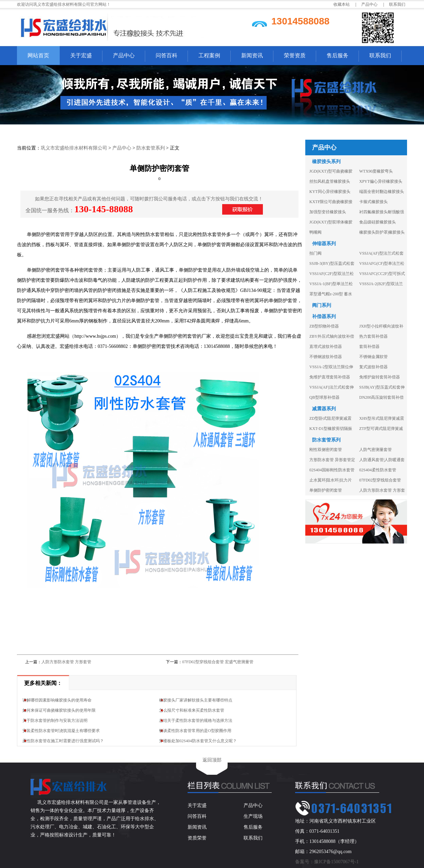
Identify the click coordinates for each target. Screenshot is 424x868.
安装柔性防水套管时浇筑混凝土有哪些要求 (61, 731)
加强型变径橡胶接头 (328, 212)
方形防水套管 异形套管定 (332, 460)
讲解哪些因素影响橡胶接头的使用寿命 (57, 700)
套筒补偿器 (369, 347)
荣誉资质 (295, 55)
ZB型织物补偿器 (324, 326)
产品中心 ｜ (373, 4)
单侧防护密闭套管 (326, 490)
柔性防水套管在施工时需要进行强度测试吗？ (63, 741)
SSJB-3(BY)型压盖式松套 (332, 263)
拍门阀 (315, 253)
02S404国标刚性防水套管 (332, 470)
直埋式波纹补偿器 (326, 347)
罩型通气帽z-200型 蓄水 (331, 294)
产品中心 (124, 55)
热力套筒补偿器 (373, 336)
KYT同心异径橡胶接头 (330, 192)
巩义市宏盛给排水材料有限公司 (74, 148)
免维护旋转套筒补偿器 (380, 377)
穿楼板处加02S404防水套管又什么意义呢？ (198, 741)
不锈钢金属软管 (373, 357)
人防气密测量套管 (375, 450)
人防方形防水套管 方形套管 (66, 662)
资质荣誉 (197, 838)
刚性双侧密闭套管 (326, 450)
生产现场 (253, 816)
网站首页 (38, 55)
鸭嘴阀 (315, 232)
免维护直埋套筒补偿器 (330, 377)
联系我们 (397, 4)
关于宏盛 (81, 55)
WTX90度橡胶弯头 (376, 171)
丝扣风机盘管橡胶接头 (330, 181)
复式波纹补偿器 (373, 367)
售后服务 (338, 55)
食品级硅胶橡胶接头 (378, 222)
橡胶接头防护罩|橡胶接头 (382, 232)
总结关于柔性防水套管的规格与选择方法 (196, 721)
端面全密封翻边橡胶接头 (382, 192)
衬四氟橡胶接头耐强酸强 (382, 212)
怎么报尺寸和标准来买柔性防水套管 (192, 710)
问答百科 (167, 55)
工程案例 (209, 55)
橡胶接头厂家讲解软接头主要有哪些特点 (196, 700)
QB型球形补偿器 (324, 397)
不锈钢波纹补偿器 (326, 357)
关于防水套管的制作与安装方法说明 (55, 721)
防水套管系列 (151, 148)
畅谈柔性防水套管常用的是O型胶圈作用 (195, 731)
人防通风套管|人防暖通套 (382, 460)
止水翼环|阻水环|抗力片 (331, 480)
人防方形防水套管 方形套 (382, 490)
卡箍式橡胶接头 (373, 202)
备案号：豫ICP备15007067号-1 (327, 862)
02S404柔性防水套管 (378, 470)
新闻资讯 (252, 55)
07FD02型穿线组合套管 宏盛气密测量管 (218, 662)
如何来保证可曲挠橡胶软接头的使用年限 (59, 710)
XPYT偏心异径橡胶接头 (381, 181)
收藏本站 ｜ (346, 4)
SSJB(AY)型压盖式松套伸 (382, 387)
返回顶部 (212, 760)
